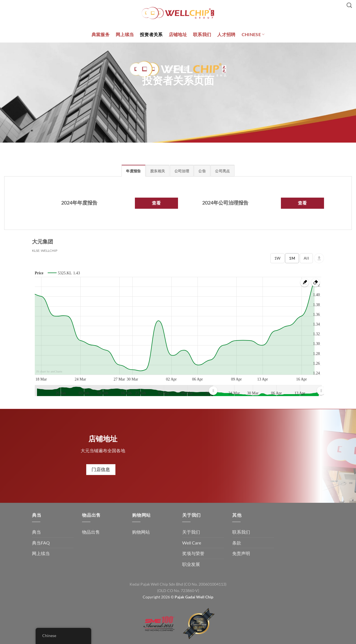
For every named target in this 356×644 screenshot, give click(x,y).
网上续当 (125, 34)
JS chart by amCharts (49, 371)
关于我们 (191, 532)
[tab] (133, 171)
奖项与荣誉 (193, 553)
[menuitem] (267, 391)
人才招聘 (226, 34)
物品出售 (91, 532)
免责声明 (241, 553)
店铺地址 (178, 34)
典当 (36, 532)
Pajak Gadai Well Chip (194, 597)
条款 (237, 543)
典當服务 (101, 34)
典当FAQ (41, 543)
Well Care (192, 543)
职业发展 (191, 564)
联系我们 (202, 34)
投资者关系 (151, 34)
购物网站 (141, 532)
